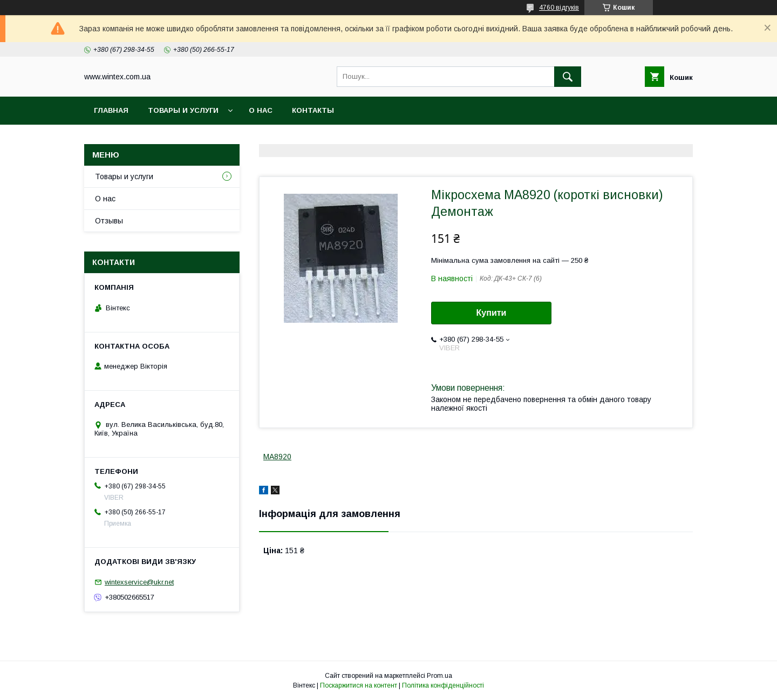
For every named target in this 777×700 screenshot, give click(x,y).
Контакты (313, 110)
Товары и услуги (183, 110)
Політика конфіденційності (443, 685)
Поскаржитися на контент (359, 685)
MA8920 (277, 457)
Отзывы (109, 221)
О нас (261, 110)
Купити (492, 313)
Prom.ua (439, 676)
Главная (111, 110)
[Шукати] (568, 77)
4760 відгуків (559, 8)
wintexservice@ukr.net (139, 582)
